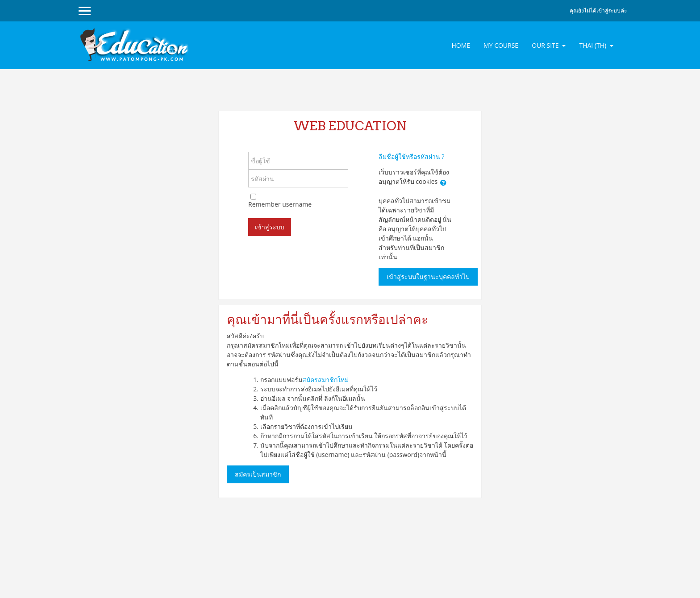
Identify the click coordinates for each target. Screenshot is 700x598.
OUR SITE (546, 45)
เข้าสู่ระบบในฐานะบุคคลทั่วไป (428, 277)
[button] (443, 183)
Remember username (280, 204)
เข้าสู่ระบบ (270, 227)
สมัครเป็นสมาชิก (258, 474)
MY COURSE (501, 45)
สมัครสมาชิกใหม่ (325, 380)
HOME (461, 45)
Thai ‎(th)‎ (593, 45)
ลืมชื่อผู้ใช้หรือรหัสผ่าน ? (412, 156)
